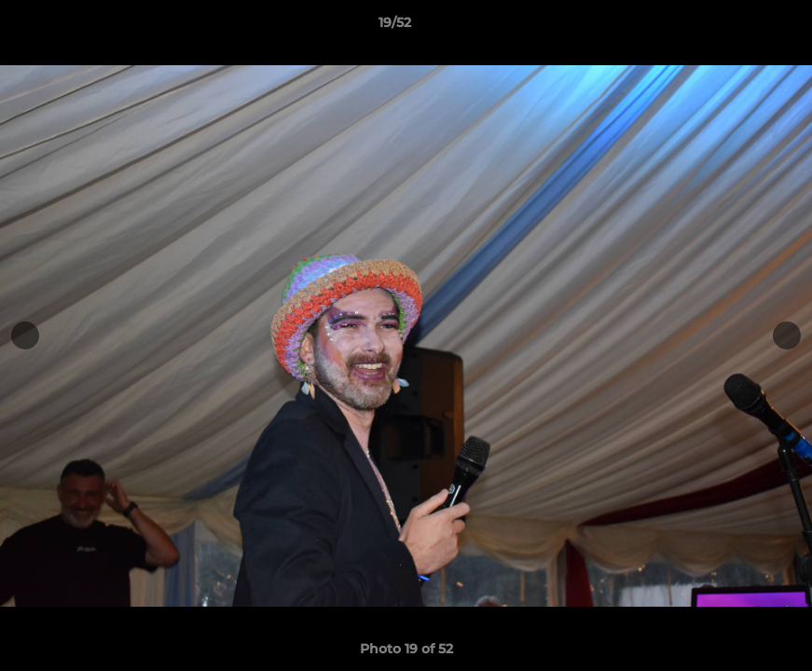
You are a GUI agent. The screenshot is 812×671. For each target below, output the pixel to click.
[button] (734, 27)
